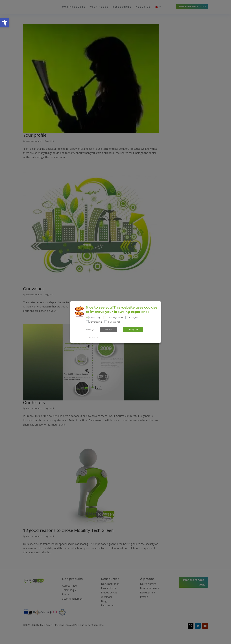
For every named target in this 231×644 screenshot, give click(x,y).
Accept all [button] (133, 329)
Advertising (96, 322)
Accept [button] (108, 329)
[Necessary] (87, 317)
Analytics (134, 318)
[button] (5, 23)
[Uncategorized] (105, 317)
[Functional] (106, 322)
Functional (114, 322)
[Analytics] (127, 317)
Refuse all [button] (93, 338)
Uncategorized (115, 318)
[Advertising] (87, 322)
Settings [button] (90, 329)
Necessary (95, 318)
